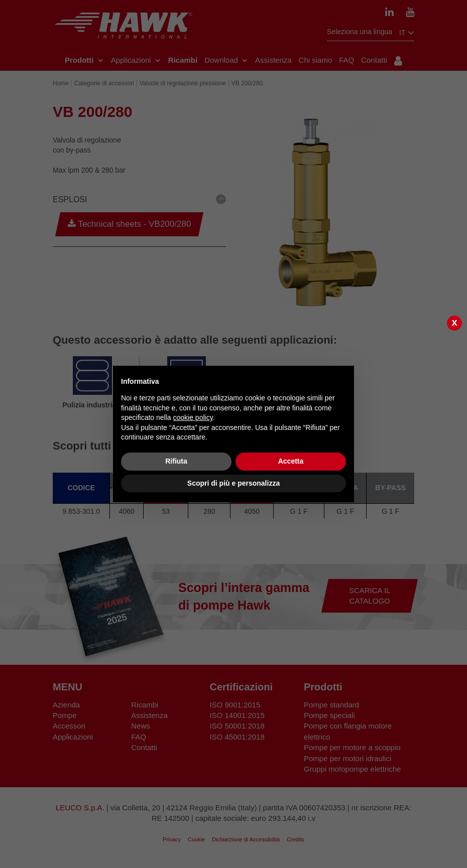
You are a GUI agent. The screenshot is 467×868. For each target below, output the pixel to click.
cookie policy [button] (193, 417)
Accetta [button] (291, 461)
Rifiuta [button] (176, 461)
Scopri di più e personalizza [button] (234, 483)
